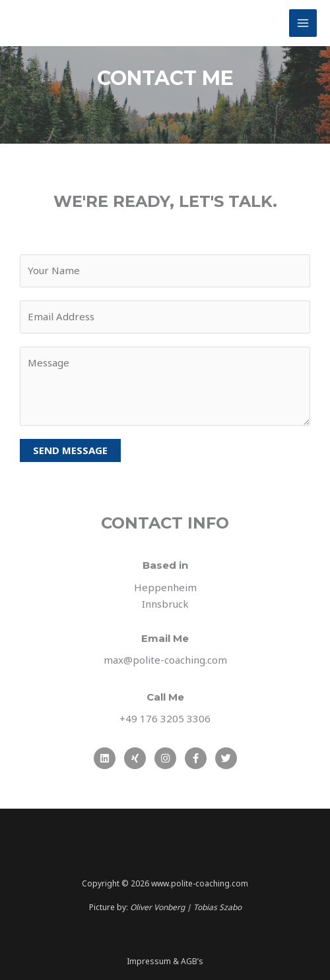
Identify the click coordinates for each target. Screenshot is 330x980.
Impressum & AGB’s (165, 961)
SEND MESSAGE (70, 450)
